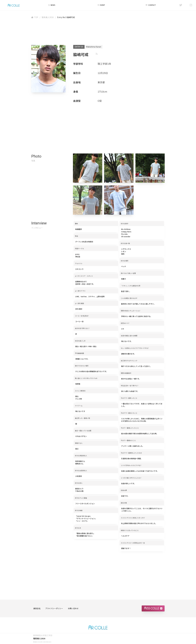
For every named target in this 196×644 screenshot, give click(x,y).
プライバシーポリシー (54, 608)
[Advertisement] (98, 32)
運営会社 (37, 608)
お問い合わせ (73, 608)
